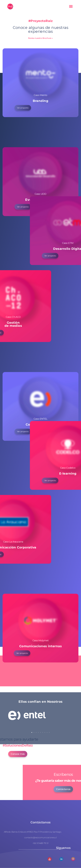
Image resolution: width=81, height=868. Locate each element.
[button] (71, 7)
